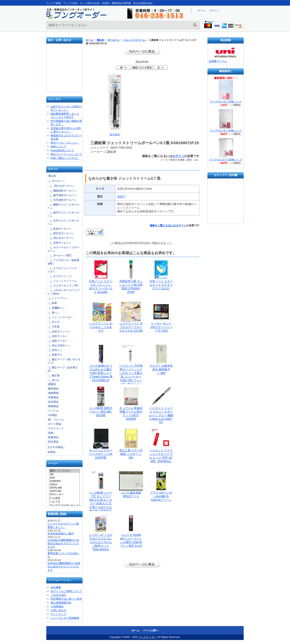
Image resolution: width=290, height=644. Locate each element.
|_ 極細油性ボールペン (62, 191)
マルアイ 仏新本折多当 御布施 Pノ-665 (161, 369)
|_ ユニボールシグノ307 (63, 285)
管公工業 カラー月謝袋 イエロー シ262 (131, 454)
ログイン (214, 10)
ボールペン (114, 40)
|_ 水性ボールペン (60, 243)
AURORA (64, 481)
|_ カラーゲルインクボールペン (63, 249)
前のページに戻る (142, 52)
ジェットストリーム (134, 40)
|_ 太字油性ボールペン (62, 200)
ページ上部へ (151, 630)
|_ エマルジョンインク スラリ (63, 270)
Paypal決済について (62, 150)
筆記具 (100, 40)
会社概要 (56, 587)
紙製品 (52, 384)
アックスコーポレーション (64, 505)
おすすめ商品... (56, 447)
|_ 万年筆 (54, 327)
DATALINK (64, 488)
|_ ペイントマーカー (60, 317)
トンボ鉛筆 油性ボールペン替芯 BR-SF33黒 (101, 412)
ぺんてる (64, 502)
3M (64, 474)
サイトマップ (58, 614)
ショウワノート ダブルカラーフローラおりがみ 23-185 (131, 327)
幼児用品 (53, 402)
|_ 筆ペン (54, 313)
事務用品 (53, 406)
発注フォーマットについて (66, 154)
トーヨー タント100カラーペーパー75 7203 (161, 327)
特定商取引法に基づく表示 (66, 599)
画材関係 (53, 393)
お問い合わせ (65, 69)
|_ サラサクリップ (60, 276)
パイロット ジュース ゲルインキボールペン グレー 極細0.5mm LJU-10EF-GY (161, 415)
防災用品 (53, 442)
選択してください (64, 471)
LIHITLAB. (64, 491)
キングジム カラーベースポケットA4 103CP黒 (101, 454)
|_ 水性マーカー (57, 336)
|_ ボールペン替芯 (60, 255)
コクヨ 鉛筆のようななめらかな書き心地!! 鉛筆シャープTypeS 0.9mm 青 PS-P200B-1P (101, 373)
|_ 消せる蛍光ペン (59, 345)
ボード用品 (55, 424)
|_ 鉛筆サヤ (55, 355)
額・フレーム (56, 420)
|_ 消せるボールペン (61, 186)
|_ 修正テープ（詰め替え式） (63, 369)
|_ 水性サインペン (59, 332)
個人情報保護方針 (61, 603)
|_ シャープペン (57, 298)
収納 (51, 433)
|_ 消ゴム (54, 380)
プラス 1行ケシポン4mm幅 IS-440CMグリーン (161, 496)
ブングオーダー (147, 637)
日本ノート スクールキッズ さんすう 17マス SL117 (161, 285)
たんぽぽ (64, 498)
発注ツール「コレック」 (65, 143)
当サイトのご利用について (66, 591)
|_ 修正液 (54, 375)
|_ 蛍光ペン (55, 350)
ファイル (53, 411)
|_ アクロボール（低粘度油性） (63, 262)
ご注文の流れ (58, 595)
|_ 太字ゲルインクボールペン (63, 222)
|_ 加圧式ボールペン (61, 233)
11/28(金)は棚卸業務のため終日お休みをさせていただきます (63, 543)
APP (64, 478)
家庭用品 (53, 437)
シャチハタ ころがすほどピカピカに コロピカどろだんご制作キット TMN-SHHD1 (101, 542)
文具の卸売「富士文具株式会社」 (65, 82)
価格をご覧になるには (163, 225)
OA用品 (53, 415)
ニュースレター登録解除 (65, 618)
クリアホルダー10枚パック (226, 102)
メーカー (53, 464)
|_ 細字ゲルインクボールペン (63, 214)
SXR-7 (121, 197)
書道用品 (53, 389)
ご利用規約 (57, 606)
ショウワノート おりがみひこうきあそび (101, 327)
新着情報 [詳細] (57, 514)
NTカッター (64, 495)
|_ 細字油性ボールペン (62, 195)
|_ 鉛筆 (52, 303)
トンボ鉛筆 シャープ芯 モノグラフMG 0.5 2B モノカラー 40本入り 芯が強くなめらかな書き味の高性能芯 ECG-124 (101, 503)
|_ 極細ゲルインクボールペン (63, 206)
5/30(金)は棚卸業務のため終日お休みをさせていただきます (64, 567)
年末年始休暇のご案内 (61, 534)
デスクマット (56, 428)
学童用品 (53, 397)
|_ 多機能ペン (56, 308)
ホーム (201, 10)
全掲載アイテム (218, 61)
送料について (58, 147)
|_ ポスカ (54, 322)
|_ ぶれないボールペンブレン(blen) (63, 292)
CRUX (64, 485)
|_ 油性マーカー (57, 341)
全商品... (53, 452)
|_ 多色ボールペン (60, 229)
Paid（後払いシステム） (65, 158)
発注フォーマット (65, 55)
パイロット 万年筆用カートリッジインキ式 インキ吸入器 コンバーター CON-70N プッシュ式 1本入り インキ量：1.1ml (131, 377)
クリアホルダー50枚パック (226, 131)
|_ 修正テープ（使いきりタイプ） (64, 361)
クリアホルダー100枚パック (226, 160)
